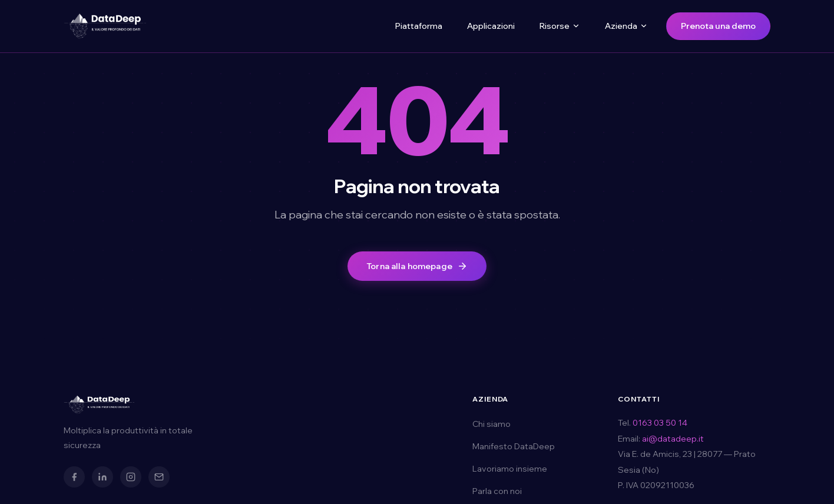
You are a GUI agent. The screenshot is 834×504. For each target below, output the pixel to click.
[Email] (159, 477)
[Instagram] (131, 477)
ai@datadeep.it (673, 439)
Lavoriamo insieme (510, 469)
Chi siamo (492, 424)
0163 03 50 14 (660, 423)
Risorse (560, 26)
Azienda (626, 26)
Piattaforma (419, 26)
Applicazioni (491, 26)
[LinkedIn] (102, 477)
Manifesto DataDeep (514, 446)
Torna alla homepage (417, 266)
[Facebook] (74, 477)
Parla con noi (497, 491)
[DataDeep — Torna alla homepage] (105, 26)
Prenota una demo (718, 26)
